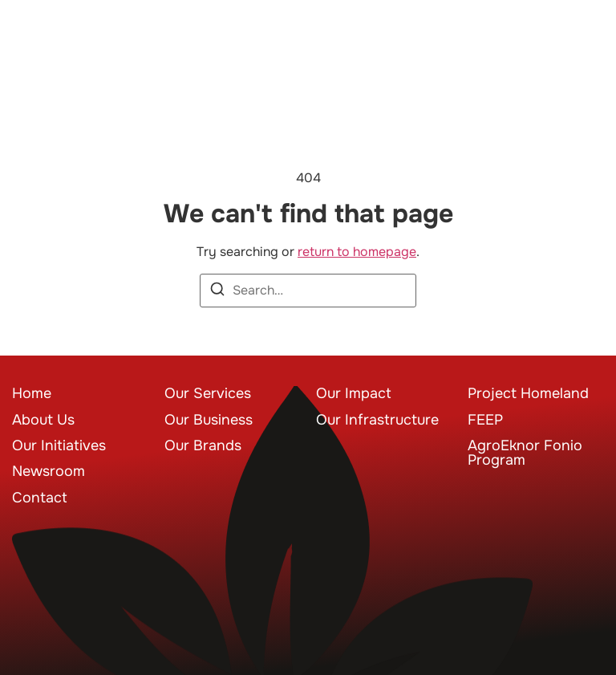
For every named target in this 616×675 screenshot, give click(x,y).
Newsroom (49, 471)
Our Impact (354, 393)
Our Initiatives (59, 445)
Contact (40, 498)
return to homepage (357, 252)
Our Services (208, 393)
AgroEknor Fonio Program (525, 453)
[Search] (217, 292)
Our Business (209, 420)
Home (32, 393)
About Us (43, 420)
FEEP (485, 420)
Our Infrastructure (377, 420)
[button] (580, 45)
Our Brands (203, 445)
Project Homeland (528, 393)
